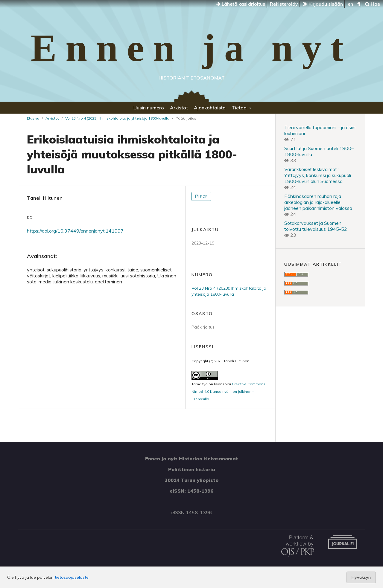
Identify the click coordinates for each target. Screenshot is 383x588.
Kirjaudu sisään (323, 4)
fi (359, 4)
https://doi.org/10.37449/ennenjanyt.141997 (75, 231)
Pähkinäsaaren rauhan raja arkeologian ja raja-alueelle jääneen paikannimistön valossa (318, 202)
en (350, 4)
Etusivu (33, 118)
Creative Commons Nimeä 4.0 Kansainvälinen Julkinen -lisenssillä (228, 391)
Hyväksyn (361, 577)
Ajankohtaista (210, 108)
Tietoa (240, 108)
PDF (203, 196)
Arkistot (179, 108)
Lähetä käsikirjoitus (241, 4)
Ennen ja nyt (191, 48)
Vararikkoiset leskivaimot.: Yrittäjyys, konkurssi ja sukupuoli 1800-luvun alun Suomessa (318, 175)
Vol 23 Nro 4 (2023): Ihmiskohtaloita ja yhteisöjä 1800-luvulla (117, 118)
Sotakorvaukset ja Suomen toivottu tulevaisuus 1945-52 (316, 226)
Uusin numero (149, 108)
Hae (373, 4)
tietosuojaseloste (72, 577)
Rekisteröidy (284, 4)
